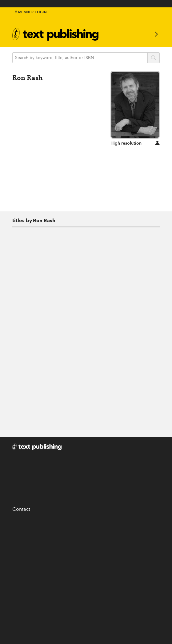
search (154, 58)
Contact (21, 509)
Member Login (31, 12)
